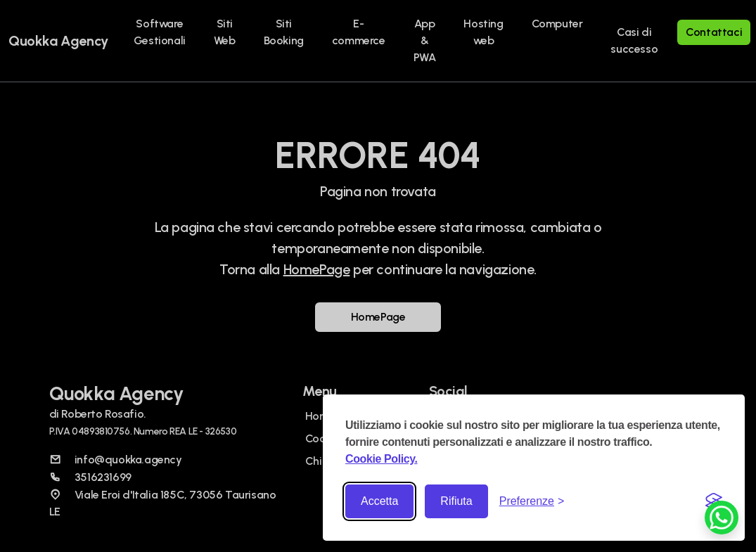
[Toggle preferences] (532, 501)
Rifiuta (456, 501)
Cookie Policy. (382, 459)
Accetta (379, 501)
